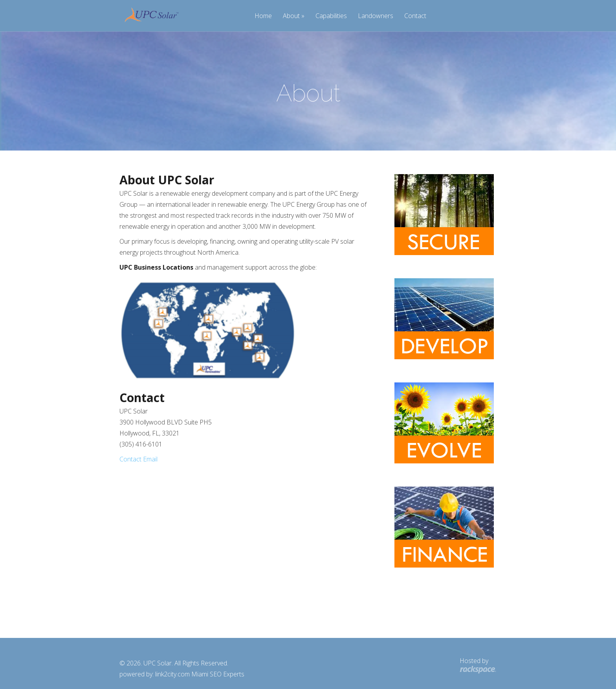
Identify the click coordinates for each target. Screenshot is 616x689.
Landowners (376, 16)
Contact (415, 16)
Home (263, 16)
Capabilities (331, 16)
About (291, 16)
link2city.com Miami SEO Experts (200, 674)
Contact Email (138, 459)
